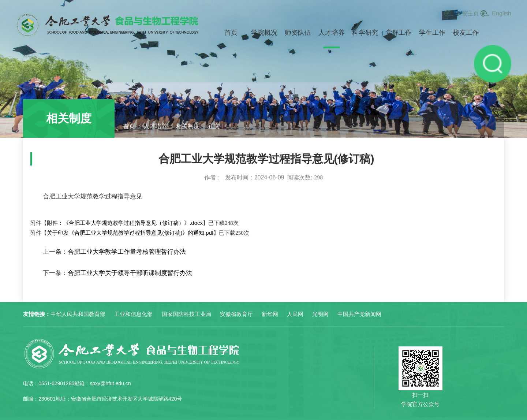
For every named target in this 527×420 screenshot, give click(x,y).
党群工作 (399, 33)
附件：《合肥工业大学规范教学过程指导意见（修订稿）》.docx (125, 223)
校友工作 (466, 33)
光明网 (320, 314)
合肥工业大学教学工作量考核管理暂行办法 (127, 252)
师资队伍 (298, 33)
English (501, 13)
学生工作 (432, 33)
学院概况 (264, 33)
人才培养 (332, 33)
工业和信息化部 (133, 314)
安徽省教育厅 (236, 314)
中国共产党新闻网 (359, 314)
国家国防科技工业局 (186, 314)
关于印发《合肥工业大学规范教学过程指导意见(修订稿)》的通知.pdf (130, 233)
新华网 (270, 314)
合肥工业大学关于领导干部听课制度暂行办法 (130, 273)
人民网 (295, 314)
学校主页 (467, 13)
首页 (231, 33)
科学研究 (365, 33)
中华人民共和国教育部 (78, 314)
